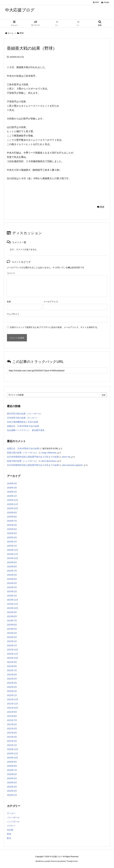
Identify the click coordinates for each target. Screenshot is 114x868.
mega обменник (49, 453)
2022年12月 (13, 650)
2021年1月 (12, 745)
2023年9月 (12, 612)
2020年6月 (12, 774)
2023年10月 (13, 608)
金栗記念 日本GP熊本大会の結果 (23, 426)
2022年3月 (12, 687)
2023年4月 (12, 633)
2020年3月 (12, 787)
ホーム (11, 33)
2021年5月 (12, 729)
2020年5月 (12, 778)
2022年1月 (12, 695)
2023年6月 (12, 625)
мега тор (66, 457)
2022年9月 (12, 662)
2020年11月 (13, 753)
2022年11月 (13, 654)
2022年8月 (12, 666)
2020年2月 (12, 791)
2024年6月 (12, 575)
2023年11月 (13, 604)
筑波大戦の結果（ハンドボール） (23, 461)
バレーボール (13, 817)
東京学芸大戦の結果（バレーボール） (25, 414)
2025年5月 (12, 529)
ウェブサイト (13, 314)
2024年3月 (12, 587)
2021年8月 (12, 716)
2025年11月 (13, 504)
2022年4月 (12, 683)
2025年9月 (12, 513)
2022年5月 (12, 679)
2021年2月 (12, 741)
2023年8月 (12, 616)
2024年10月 (13, 558)
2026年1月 (12, 496)
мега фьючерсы (49, 461)
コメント (11, 273)
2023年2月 (12, 641)
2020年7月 (12, 770)
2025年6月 (12, 525)
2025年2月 (12, 542)
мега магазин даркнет (73, 465)
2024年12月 (13, 550)
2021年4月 (12, 733)
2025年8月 (12, 517)
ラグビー (11, 826)
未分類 (10, 830)
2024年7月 (12, 571)
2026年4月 (12, 483)
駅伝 (9, 838)
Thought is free (72, 861)
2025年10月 (13, 508)
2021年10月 (13, 708)
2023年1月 (12, 645)
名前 (9, 302)
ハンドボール (13, 822)
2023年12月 (13, 600)
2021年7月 (12, 720)
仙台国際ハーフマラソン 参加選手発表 (26, 430)
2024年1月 (12, 596)
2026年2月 (12, 492)
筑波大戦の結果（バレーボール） (23, 453)
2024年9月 (12, 562)
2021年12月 (13, 699)
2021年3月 (12, 737)
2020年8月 (12, 766)
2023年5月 (12, 629)
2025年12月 (13, 500)
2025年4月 (12, 533)
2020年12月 (13, 749)
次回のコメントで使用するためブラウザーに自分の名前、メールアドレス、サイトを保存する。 (54, 327)
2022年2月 (12, 691)
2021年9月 (12, 712)
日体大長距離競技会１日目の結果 (23, 422)
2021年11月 (13, 704)
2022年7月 (12, 670)
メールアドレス (51, 302)
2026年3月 (12, 488)
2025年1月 (12, 546)
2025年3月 (12, 537)
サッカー (11, 813)
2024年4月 (12, 583)
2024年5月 (12, 579)
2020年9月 (12, 762)
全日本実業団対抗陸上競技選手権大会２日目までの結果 (33, 457)
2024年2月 (12, 591)
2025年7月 (12, 521)
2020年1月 (12, 795)
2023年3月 (12, 637)
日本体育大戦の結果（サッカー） (23, 418)
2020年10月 (13, 758)
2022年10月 (13, 658)
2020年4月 (12, 783)
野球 (22, 33)
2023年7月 (12, 621)
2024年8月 (12, 567)
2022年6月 (12, 675)
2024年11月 (13, 554)
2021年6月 (12, 724)
